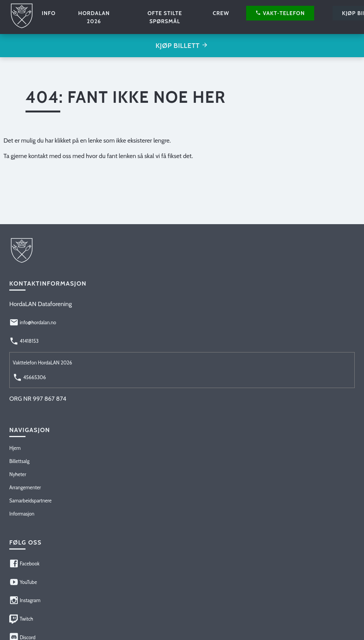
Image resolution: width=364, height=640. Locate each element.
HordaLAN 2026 (94, 17)
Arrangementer (25, 488)
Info (49, 13)
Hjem (15, 448)
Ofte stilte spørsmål (165, 17)
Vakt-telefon (280, 13)
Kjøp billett (182, 46)
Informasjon (22, 514)
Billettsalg (19, 461)
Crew (221, 13)
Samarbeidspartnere (31, 501)
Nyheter (18, 474)
